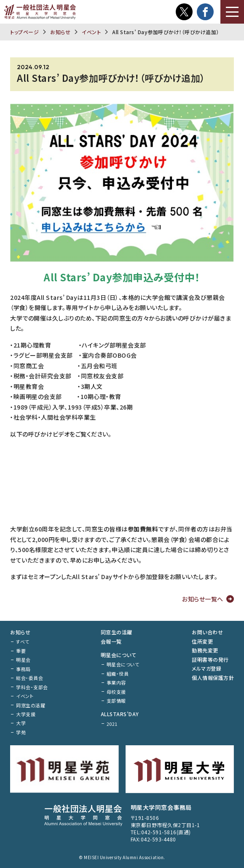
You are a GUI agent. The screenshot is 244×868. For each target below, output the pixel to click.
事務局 (23, 669)
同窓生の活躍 (31, 705)
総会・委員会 (29, 678)
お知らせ (60, 32)
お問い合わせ (207, 632)
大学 (21, 723)
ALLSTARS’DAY (120, 714)
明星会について (119, 655)
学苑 (21, 732)
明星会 (23, 660)
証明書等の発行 (210, 659)
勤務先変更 (205, 650)
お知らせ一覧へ (203, 599)
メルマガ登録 (206, 668)
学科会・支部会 (32, 687)
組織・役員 (118, 674)
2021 (112, 724)
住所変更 (202, 641)
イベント (91, 32)
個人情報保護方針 (213, 678)
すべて (23, 642)
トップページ (24, 32)
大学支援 (26, 714)
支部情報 (116, 701)
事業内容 (116, 682)
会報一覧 (111, 641)
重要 (21, 651)
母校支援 (116, 692)
